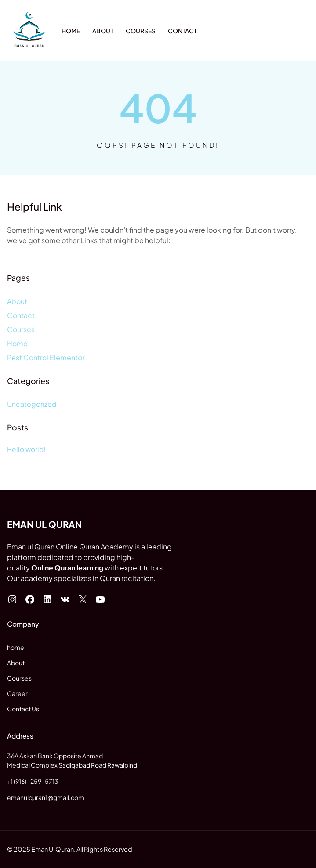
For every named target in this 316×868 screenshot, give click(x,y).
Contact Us (23, 709)
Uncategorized (32, 404)
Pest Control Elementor (46, 357)
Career (17, 693)
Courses (21, 329)
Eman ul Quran (44, 524)
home (16, 647)
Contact (21, 315)
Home (17, 343)
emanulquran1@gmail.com (45, 797)
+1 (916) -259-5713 (33, 781)
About (17, 301)
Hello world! (26, 449)
